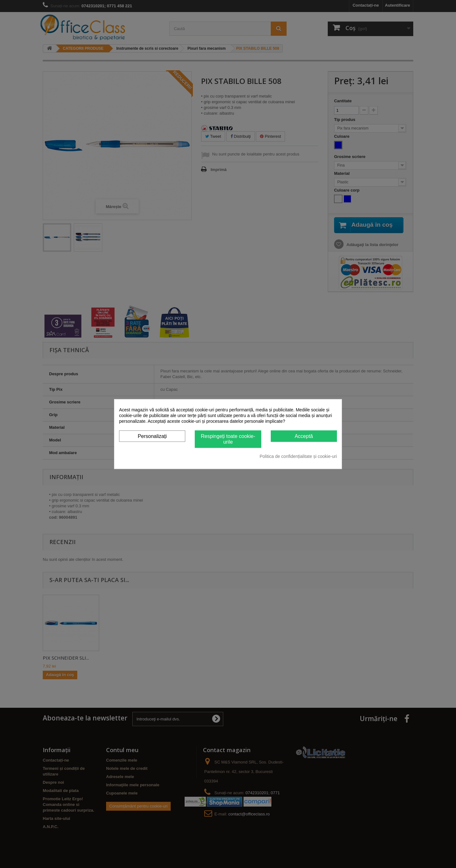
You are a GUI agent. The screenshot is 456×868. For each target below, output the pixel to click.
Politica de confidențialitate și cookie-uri (298, 456)
